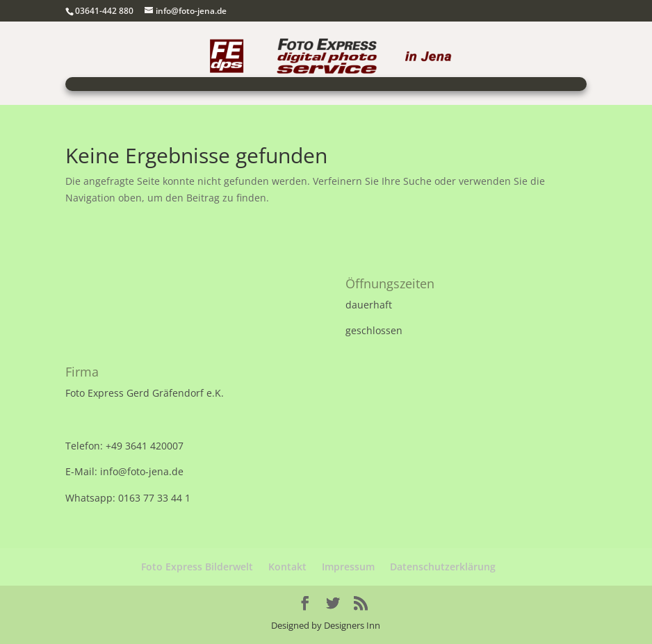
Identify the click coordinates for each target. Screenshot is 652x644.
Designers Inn (352, 625)
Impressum (348, 567)
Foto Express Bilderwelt (197, 567)
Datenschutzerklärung (443, 567)
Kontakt (287, 567)
